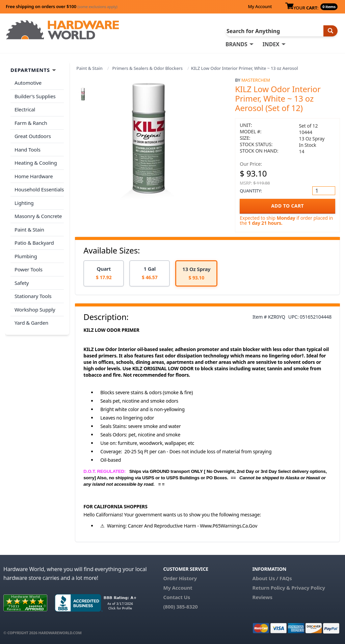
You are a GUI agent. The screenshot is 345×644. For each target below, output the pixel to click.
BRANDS (236, 44)
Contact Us (177, 597)
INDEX (271, 44)
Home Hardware (34, 176)
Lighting (24, 203)
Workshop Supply (35, 310)
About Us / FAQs (272, 578)
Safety (22, 283)
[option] (104, 274)
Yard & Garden (31, 323)
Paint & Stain (89, 68)
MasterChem (256, 80)
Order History (180, 578)
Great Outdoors (33, 136)
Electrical (25, 109)
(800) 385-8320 (180, 607)
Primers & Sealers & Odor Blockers (148, 68)
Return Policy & (271, 588)
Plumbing (26, 256)
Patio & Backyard (34, 243)
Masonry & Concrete (38, 216)
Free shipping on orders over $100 (62, 6)
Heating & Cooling (36, 163)
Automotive (28, 83)
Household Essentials (39, 189)
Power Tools (29, 269)
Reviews (262, 597)
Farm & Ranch (31, 123)
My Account (260, 6)
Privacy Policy (308, 588)
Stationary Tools (33, 296)
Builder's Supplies (35, 96)
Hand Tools (28, 150)
